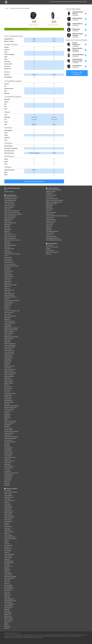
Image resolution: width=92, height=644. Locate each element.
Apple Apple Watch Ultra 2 (11, 199)
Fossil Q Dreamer (8, 575)
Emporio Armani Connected (11, 330)
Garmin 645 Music (9, 357)
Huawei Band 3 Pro (9, 511)
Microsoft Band (8, 613)
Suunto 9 (6, 256)
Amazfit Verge (8, 325)
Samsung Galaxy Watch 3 (10, 297)
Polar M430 (7, 392)
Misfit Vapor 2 (8, 340)
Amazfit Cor (7, 523)
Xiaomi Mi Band (8, 558)
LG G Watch (7, 469)
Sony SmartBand (8, 606)
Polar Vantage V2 (8, 261)
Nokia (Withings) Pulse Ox (10, 601)
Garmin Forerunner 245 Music (11, 266)
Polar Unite (7, 292)
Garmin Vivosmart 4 (9, 518)
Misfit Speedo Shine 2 (9, 554)
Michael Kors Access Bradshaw (12, 406)
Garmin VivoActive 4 (9, 312)
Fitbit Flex (7, 628)
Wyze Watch (7, 247)
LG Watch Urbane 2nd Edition (11, 432)
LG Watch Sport (8, 399)
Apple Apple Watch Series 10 (11, 197)
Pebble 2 (6, 419)
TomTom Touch (8, 549)
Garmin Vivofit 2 (8, 621)
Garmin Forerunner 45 (10, 321)
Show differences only (34, 29)
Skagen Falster (8, 368)
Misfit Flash (7, 611)
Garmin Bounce (50, 245)
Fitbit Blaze (7, 426)
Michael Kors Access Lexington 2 (12, 300)
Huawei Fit (7, 413)
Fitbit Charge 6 (8, 490)
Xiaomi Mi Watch (8, 275)
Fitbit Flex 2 (7, 552)
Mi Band (6, 542)
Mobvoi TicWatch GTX (9, 293)
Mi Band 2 (7, 540)
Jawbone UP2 (7, 596)
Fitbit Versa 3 (7, 287)
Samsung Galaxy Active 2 (10, 316)
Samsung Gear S (8, 478)
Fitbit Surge (7, 482)
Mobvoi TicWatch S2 (9, 331)
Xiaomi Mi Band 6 (8, 495)
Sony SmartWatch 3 (9, 466)
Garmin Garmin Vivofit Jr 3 (52, 247)
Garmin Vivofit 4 (8, 526)
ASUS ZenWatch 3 (8, 400)
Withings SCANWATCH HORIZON (54, 190)
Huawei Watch (8, 456)
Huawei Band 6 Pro (9, 497)
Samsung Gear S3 (8, 411)
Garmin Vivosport (8, 535)
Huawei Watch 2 (8, 395)
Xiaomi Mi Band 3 (8, 521)
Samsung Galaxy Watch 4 (10, 245)
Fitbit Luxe (7, 502)
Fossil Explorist (8, 359)
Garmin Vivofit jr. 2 (50, 250)
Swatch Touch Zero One (10, 457)
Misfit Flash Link (8, 590)
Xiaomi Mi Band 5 (8, 508)
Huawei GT (7, 299)
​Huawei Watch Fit (8, 252)
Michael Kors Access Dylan (11, 407)
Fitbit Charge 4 (8, 509)
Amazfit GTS (7, 307)
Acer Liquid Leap (8, 545)
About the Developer (9, 192)
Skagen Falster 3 (8, 304)
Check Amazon (34, 25)
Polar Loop (7, 592)
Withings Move (49, 205)
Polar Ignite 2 (7, 268)
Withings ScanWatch (51, 192)
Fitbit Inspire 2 (8, 504)
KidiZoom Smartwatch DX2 (52, 252)
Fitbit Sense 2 (7, 228)
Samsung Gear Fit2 (9, 563)
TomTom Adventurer (9, 409)
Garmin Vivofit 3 (8, 566)
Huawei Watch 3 (8, 278)
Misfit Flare (7, 533)
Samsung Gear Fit (8, 608)
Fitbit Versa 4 (7, 226)
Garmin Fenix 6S (8, 259)
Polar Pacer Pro (8, 233)
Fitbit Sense (7, 288)
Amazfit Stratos (8, 361)
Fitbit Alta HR (7, 547)
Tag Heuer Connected (51, 195)
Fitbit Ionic (7, 385)
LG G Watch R (7, 471)
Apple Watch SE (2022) (10, 218)
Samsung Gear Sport (9, 376)
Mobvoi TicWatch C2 (9, 338)
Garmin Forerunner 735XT (10, 421)
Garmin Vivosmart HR (9, 578)
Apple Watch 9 (8, 209)
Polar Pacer (7, 231)
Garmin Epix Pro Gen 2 (10, 204)
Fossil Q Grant (49, 235)
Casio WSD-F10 (8, 425)
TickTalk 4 (48, 249)
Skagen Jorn (49, 228)
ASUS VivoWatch (8, 447)
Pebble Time (7, 459)
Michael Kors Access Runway (11, 337)
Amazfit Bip (7, 528)
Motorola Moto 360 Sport (10, 438)
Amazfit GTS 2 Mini (9, 276)
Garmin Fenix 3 (8, 463)
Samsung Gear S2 (8, 440)
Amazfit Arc (7, 525)
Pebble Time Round (9, 433)
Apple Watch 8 (8, 230)
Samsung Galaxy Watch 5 (10, 223)
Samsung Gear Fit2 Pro (10, 537)
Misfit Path (49, 211)
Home (6, 190)
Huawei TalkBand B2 (9, 599)
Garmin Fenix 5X (8, 387)
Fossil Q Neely (49, 224)
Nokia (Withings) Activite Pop (53, 238)
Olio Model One (8, 451)
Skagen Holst (49, 207)
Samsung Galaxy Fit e (9, 516)
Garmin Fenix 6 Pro (9, 262)
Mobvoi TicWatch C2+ (9, 290)
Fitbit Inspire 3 (8, 224)
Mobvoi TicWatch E (9, 381)
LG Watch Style (8, 397)
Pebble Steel (7, 464)
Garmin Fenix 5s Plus (9, 352)
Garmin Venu (7, 314)
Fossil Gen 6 (7, 242)
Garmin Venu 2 (8, 280)
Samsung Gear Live (9, 475)
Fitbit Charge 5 (8, 494)
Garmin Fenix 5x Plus (9, 350)
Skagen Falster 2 (8, 326)
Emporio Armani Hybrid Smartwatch (55, 200)
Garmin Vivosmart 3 (9, 532)
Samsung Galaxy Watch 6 (10, 200)
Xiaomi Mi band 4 (8, 513)
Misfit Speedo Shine (9, 589)
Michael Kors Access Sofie (10, 373)
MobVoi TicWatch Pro (9, 354)
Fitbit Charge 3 (8, 520)
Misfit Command (50, 218)
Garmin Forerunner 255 (10, 235)
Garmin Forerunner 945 (10, 264)
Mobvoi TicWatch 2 (9, 380)
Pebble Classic (8, 480)
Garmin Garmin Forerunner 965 (12, 211)
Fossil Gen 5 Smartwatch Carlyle (12, 311)
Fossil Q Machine (50, 214)
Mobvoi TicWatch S (9, 383)
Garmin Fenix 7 (8, 221)
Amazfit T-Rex (8, 306)
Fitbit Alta (7, 568)
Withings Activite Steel (51, 236)
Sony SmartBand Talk (9, 604)
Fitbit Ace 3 (49, 254)
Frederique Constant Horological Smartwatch (57, 216)
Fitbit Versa (7, 364)
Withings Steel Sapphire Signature (54, 202)
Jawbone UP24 (8, 616)
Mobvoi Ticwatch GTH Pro (10, 238)
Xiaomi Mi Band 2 (8, 556)
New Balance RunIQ (9, 402)
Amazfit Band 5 (8, 506)
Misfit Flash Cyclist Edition (10, 577)
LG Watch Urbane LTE (9, 461)
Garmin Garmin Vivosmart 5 (11, 492)
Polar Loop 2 (7, 582)
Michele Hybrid (50, 209)
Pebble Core (7, 559)
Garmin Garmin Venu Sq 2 (10, 216)
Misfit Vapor (7, 404)
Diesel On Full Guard (9, 371)
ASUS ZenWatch (8, 449)
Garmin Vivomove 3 (9, 302)
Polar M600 (7, 416)
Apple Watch (7, 485)
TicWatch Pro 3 (8, 273)
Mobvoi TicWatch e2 (9, 333)
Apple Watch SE (8, 281)
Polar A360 (7, 564)
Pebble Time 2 (8, 418)
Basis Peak (7, 483)
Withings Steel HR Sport (52, 204)
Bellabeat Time (50, 193)
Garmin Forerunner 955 (10, 237)
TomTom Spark (8, 435)
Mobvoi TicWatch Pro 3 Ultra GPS (12, 240)
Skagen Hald (49, 226)
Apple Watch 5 (8, 318)
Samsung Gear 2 (8, 476)
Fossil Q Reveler (8, 573)
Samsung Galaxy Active (10, 323)
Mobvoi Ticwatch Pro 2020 (10, 285)
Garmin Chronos (8, 349)
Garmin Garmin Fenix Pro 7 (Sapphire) (13, 214)
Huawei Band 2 (8, 530)
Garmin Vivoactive (9, 468)
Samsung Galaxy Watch (10, 345)
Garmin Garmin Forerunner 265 (12, 212)
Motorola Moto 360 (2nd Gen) (11, 437)
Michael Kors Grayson (9, 366)
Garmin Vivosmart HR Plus (11, 539)
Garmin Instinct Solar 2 (10, 206)
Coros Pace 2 (7, 269)
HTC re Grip (7, 597)
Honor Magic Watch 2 (9, 249)
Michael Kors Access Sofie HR (11, 328)
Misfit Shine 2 (7, 580)
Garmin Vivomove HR (51, 212)
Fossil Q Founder (8, 428)
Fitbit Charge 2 (8, 551)
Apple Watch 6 (8, 283)
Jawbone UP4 (7, 594)
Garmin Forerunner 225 (10, 442)
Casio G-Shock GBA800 (10, 347)
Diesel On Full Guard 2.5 (10, 344)
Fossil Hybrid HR (50, 197)
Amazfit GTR (7, 309)
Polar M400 (7, 445)
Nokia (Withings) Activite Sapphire (54, 240)
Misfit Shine (7, 609)
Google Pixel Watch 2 (9, 202)
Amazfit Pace (7, 363)
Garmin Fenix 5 (8, 390)
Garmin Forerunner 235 (10, 369)
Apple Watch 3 (8, 378)
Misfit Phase (49, 230)
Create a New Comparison (34, 181)
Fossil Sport (7, 250)
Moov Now (7, 583)
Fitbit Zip (6, 623)
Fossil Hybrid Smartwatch (52, 199)
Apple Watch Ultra (9, 219)
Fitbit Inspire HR (8, 514)
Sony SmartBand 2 (9, 587)
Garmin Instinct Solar (9, 295)
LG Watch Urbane (8, 454)
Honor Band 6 (8, 499)
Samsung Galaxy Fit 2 (9, 501)
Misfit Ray (7, 571)
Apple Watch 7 (8, 243)
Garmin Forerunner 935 (10, 394)
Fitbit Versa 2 (7, 319)
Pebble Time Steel (9, 452)
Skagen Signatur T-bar (51, 221)
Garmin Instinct (8, 335)
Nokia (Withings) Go (9, 561)
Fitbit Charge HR (8, 602)
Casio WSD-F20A (8, 356)
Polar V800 (7, 444)
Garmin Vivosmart (9, 620)
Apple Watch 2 (8, 414)
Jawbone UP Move (9, 618)
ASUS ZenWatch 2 (8, 430)
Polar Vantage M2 (8, 271)
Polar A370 (7, 544)
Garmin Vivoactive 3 (9, 375)
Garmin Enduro (8, 257)
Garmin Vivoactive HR (9, 423)
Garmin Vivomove (50, 233)
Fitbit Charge (7, 627)
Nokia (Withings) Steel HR (52, 231)
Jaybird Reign (7, 570)
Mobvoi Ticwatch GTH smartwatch (12, 254)
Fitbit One (7, 625)
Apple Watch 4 (8, 342)
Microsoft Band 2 (8, 585)
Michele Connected (51, 219)
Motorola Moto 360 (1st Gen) (11, 473)
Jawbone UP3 (7, 614)
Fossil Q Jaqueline (50, 223)
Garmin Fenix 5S (8, 388)
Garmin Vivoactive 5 (9, 207)
